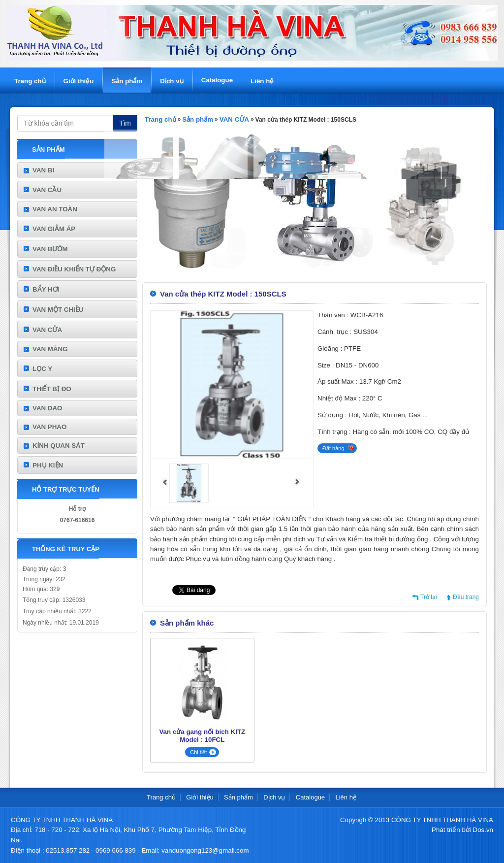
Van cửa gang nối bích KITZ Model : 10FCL (202, 736)
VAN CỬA (47, 330)
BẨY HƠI (46, 289)
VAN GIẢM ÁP (54, 229)
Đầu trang (466, 597)
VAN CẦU (47, 190)
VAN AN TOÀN (55, 209)
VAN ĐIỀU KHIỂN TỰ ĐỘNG (74, 269)
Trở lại (429, 597)
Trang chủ (30, 81)
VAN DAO (47, 408)
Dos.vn (483, 830)
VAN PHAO (49, 427)
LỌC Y (42, 369)
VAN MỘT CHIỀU (58, 310)
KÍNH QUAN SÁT (59, 446)
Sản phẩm (127, 81)
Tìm (125, 123)
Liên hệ (262, 81)
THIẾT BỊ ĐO (52, 389)
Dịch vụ (172, 81)
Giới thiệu (79, 81)
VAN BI (43, 170)
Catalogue (217, 80)
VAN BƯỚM (50, 249)
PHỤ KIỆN (48, 465)
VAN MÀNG (50, 349)
